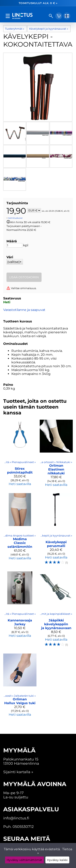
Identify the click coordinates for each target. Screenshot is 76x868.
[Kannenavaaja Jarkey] (20, 611)
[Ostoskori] (59, 16)
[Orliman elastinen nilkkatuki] (56, 455)
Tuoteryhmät (15, 29)
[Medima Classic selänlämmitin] (20, 531)
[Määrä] (14, 245)
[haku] (51, 16)
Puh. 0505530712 (18, 827)
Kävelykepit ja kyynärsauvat (49, 29)
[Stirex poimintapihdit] (20, 455)
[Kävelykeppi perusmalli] (56, 531)
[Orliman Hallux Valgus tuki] (20, 687)
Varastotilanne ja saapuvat (24, 310)
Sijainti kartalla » (18, 772)
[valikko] (8, 16)
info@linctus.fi (16, 818)
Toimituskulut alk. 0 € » (38, 3)
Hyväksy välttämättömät (24, 860)
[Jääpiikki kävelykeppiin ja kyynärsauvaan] (56, 611)
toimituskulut (15, 218)
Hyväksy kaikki (57, 860)
